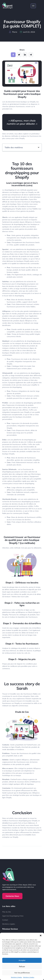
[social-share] (13, 55)
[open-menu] (33, 6)
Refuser (22, 966)
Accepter (22, 960)
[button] (41, 936)
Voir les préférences (22, 973)
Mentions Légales (16, 977)
